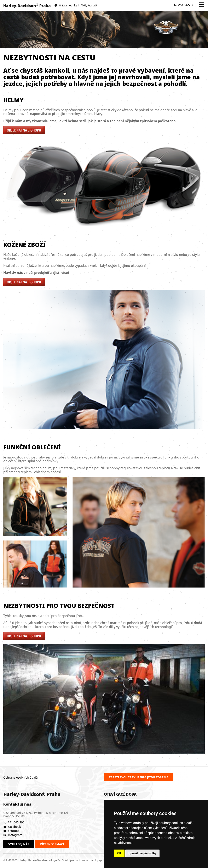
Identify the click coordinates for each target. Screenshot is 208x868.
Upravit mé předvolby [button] (142, 853)
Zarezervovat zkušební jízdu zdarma (139, 777)
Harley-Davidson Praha (27, 6)
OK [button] (119, 853)
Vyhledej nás (19, 844)
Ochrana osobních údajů (21, 777)
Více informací (52, 844)
